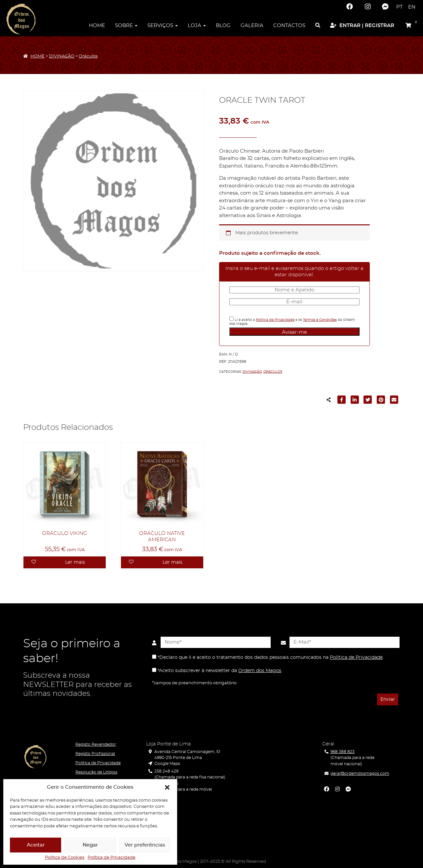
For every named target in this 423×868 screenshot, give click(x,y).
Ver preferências (145, 845)
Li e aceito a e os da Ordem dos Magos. (292, 321)
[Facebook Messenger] (385, 7)
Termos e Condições (320, 320)
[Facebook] (350, 7)
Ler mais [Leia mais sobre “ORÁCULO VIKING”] (75, 562)
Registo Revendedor (96, 744)
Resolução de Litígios (96, 772)
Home (97, 26)
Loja (197, 26)
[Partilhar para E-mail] (394, 401)
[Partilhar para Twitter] (368, 401)
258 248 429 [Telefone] (166, 771)
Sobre (126, 26)
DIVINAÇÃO (62, 56)
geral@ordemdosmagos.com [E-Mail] (360, 774)
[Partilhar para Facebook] (342, 401)
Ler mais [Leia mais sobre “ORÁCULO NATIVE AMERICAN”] (173, 562)
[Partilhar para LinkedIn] (355, 401)
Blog (223, 26)
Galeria (252, 26)
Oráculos (88, 56)
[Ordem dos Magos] (21, 19)
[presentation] (184, 700)
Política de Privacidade (112, 858)
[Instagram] (367, 7)
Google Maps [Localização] (167, 764)
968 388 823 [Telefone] (343, 752)
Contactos (289, 26)
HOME (38, 56)
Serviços (163, 26)
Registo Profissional (95, 754)
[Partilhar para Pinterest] (381, 401)
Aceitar (36, 845)
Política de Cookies (65, 858)
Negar (90, 845)
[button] (167, 787)
